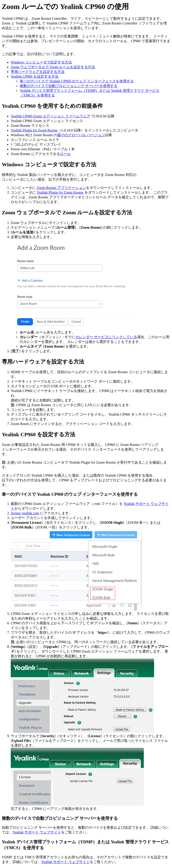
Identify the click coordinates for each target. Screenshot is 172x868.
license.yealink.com (25, 513)
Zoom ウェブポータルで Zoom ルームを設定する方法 (53, 67)
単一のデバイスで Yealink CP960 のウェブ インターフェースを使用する (77, 81)
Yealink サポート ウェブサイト (37, 832)
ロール (65, 154)
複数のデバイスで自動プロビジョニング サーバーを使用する (69, 86)
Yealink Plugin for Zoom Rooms (34, 130)
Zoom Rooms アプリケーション (61, 188)
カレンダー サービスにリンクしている (106, 337)
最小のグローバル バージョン (81, 135)
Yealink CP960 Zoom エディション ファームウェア (51, 116)
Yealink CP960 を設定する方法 (35, 76)
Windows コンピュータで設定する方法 (41, 62)
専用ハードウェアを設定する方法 (38, 72)
